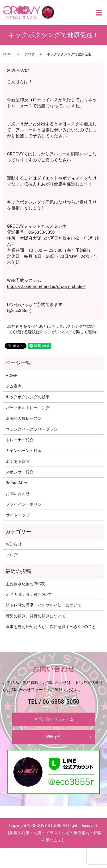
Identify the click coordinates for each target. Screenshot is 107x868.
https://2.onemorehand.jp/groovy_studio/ (46, 286)
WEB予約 (53, 737)
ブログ (30, 54)
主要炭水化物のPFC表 (25, 584)
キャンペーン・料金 (24, 450)
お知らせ (14, 544)
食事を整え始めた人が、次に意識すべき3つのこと (51, 627)
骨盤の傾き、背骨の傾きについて (36, 616)
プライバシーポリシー (26, 504)
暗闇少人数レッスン (24, 418)
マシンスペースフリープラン (32, 429)
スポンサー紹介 (20, 472)
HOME (8, 54)
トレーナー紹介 (20, 440)
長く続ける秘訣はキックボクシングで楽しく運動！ (54, 332)
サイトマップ (18, 515)
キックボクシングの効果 (28, 397)
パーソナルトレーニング (28, 408)
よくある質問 (18, 461)
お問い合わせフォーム (54, 719)
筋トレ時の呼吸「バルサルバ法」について (44, 605)
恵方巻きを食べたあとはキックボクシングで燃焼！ (53, 326)
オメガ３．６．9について (29, 594)
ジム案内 (14, 386)
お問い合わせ (18, 494)
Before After (16, 483)
